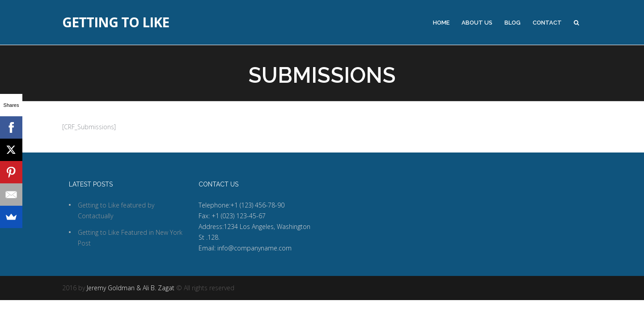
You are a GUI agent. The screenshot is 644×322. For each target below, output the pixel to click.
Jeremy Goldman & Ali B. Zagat (131, 288)
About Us (477, 23)
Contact (547, 23)
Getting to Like (116, 22)
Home (441, 23)
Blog (513, 23)
